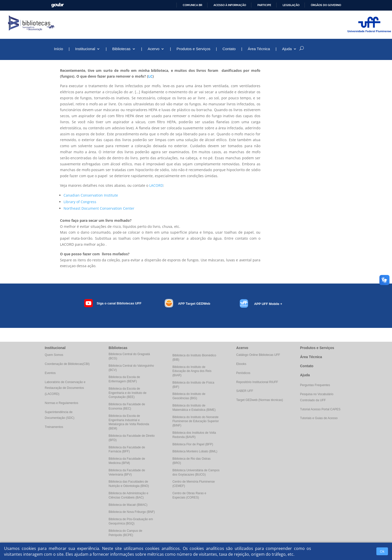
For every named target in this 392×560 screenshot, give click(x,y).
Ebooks (241, 364)
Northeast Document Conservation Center (99, 208)
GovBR (57, 5)
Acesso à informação (230, 5)
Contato (229, 49)
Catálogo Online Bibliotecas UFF (258, 355)
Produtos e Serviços (193, 49)
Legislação (291, 5)
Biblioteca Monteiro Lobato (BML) (195, 451)
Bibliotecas (121, 49)
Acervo (154, 49)
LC (150, 76)
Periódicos (243, 373)
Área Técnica (259, 49)
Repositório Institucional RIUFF (257, 382)
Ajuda (287, 49)
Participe (264, 5)
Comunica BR (192, 5)
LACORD (156, 185)
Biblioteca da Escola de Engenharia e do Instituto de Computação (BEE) (128, 393)
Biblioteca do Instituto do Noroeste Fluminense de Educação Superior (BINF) (196, 421)
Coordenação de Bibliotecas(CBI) (67, 364)
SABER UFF (245, 391)
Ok (382, 551)
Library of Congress (80, 202)
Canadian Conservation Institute (91, 195)
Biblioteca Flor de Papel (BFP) (193, 444)
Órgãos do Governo (326, 5)
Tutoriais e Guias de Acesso (319, 418)
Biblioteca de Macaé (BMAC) (128, 505)
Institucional (85, 49)
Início (58, 49)
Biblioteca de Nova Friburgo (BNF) (132, 512)
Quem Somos (54, 355)
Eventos (50, 373)
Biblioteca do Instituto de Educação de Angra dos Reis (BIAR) (192, 371)
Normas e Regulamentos (62, 403)
